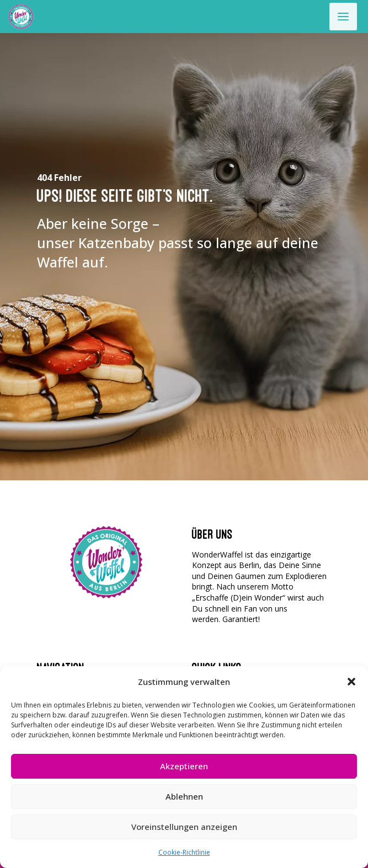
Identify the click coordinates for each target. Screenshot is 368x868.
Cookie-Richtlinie (184, 852)
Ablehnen (184, 796)
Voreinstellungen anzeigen (184, 827)
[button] (351, 682)
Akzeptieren (184, 766)
